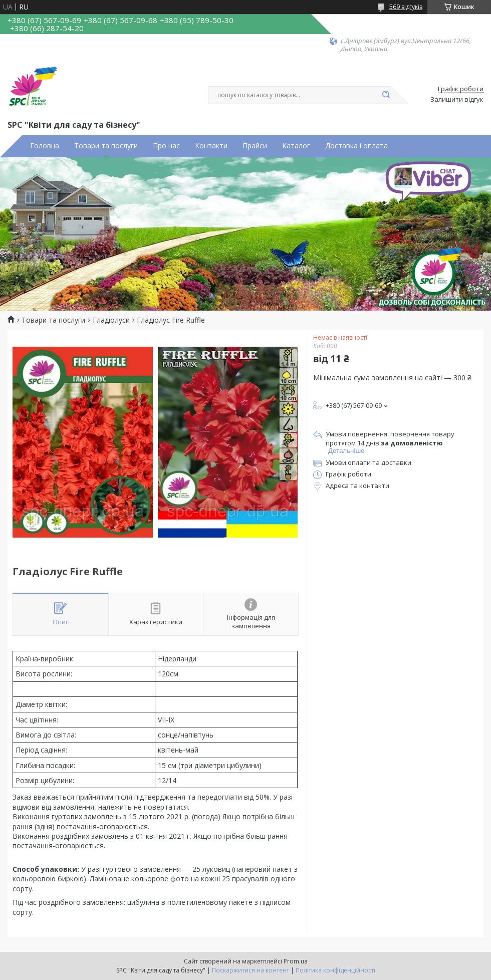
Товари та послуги (106, 146)
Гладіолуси (111, 320)
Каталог (296, 146)
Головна (45, 146)
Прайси (255, 146)
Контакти (211, 146)
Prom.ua (296, 961)
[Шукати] (386, 95)
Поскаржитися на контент (251, 970)
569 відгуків (406, 7)
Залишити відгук (457, 100)
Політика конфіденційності (335, 970)
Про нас (166, 146)
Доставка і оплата (356, 146)
